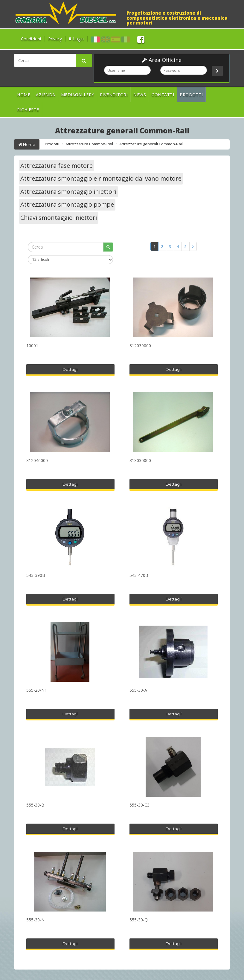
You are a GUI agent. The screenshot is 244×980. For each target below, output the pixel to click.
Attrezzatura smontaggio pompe (67, 204)
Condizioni (31, 39)
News (140, 95)
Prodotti (191, 95)
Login (78, 39)
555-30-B (35, 805)
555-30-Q (139, 920)
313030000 (140, 461)
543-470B (139, 576)
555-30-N (35, 920)
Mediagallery (78, 95)
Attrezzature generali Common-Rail (151, 144)
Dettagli (70, 369)
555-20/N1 (37, 690)
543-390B (36, 576)
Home (24, 95)
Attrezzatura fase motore (57, 166)
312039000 (140, 346)
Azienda (46, 95)
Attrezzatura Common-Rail (89, 144)
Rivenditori (114, 95)
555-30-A (138, 690)
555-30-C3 (139, 805)
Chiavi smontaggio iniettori (59, 218)
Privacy (55, 39)
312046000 (37, 461)
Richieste (28, 110)
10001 (32, 346)
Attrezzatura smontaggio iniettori (68, 192)
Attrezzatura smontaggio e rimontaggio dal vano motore (101, 178)
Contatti (163, 95)
